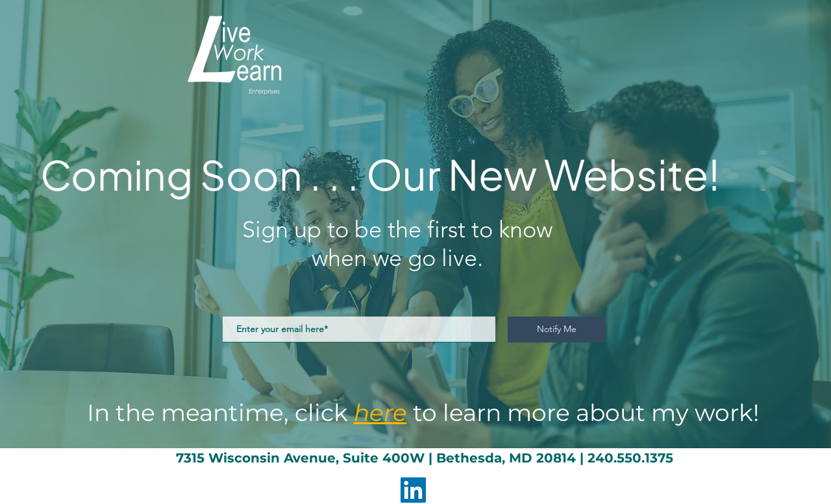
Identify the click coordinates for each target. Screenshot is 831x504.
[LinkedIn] (413, 490)
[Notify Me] (556, 330)
